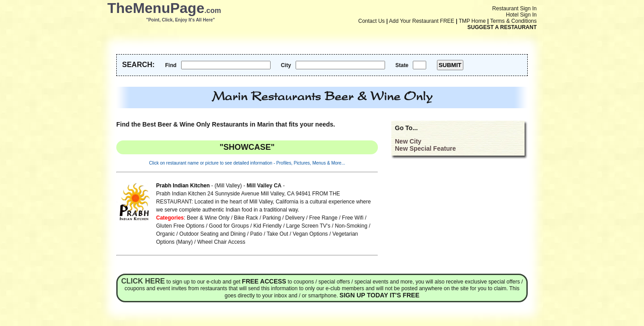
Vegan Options (310, 234)
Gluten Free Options (180, 226)
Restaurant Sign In (515, 8)
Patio (256, 234)
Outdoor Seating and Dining (212, 234)
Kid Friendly (267, 226)
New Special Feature (425, 148)
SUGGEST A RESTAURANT (502, 27)
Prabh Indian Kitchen (183, 186)
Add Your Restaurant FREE (422, 21)
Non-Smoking (351, 226)
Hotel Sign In (521, 15)
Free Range (323, 218)
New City (408, 141)
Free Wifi (353, 218)
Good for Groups (229, 226)
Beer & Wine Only (208, 218)
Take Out (277, 234)
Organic (165, 234)
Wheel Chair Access (221, 242)
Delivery (295, 218)
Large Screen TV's (308, 226)
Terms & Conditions (513, 21)
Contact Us (371, 21)
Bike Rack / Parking (257, 218)
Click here (143, 281)
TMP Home (472, 21)
